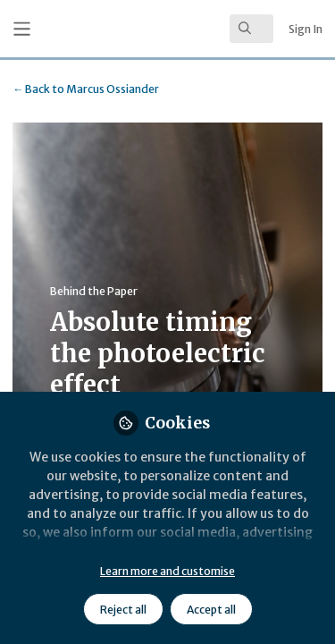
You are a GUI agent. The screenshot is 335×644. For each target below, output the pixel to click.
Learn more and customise (167, 571)
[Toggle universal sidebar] (22, 29)
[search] (251, 29)
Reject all (123, 610)
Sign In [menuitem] (306, 29)
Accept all (211, 610)
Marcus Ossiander (86, 89)
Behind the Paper (94, 291)
